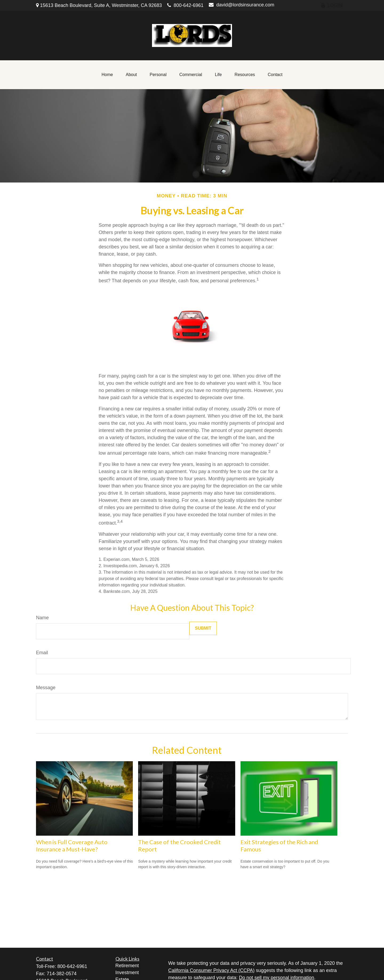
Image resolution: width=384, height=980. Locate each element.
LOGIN (332, 5)
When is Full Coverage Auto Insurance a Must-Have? (72, 846)
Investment (127, 973)
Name (42, 618)
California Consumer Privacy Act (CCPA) (211, 970)
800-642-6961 (185, 5)
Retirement (127, 966)
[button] (107, 75)
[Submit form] (203, 628)
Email (42, 653)
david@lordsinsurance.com (241, 5)
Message (46, 688)
